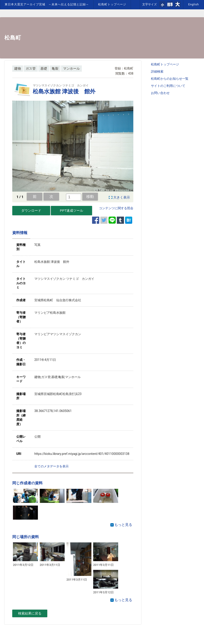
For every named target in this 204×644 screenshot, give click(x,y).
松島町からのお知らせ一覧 (170, 79)
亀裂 (55, 69)
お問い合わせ (160, 93)
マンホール (71, 69)
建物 (18, 69)
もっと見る (121, 525)
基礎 (44, 69)
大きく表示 (122, 197)
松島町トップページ (112, 4)
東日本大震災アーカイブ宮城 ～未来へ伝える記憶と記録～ (47, 4)
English (194, 4)
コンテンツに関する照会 (116, 208)
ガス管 (31, 69)
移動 (90, 197)
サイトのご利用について (168, 86)
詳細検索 (157, 71)
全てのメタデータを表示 (52, 466)
